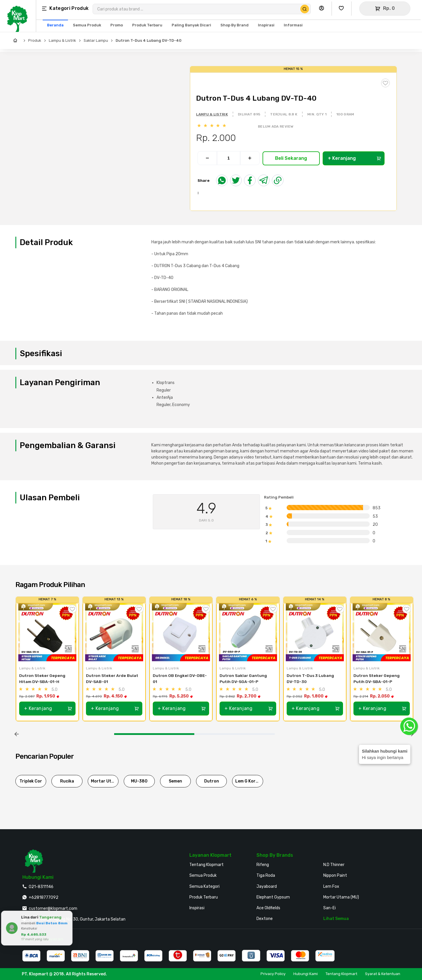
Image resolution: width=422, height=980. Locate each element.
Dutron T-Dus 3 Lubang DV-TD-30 (311, 679)
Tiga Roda (266, 875)
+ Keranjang (354, 158)
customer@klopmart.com (53, 909)
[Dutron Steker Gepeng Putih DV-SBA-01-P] (382, 632)
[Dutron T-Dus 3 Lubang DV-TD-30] (315, 632)
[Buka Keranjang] (385, 9)
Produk (35, 40)
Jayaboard (267, 886)
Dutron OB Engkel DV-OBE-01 (180, 679)
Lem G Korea (248, 781)
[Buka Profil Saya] (323, 9)
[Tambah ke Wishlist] (72, 609)
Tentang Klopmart (206, 865)
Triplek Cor (31, 781)
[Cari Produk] (305, 9)
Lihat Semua (336, 919)
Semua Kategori (204, 886)
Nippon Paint (335, 875)
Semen (175, 781)
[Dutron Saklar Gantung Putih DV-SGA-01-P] (248, 632)
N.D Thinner (334, 865)
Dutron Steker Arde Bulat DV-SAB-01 (113, 679)
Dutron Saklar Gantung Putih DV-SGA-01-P (244, 679)
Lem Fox (331, 886)
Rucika (67, 781)
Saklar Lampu (96, 40)
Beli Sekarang (291, 158)
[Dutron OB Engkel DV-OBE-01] (181, 632)
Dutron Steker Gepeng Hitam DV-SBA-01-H (43, 679)
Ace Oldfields (268, 908)
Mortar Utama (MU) (341, 897)
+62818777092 (44, 897)
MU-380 (139, 781)
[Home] (17, 41)
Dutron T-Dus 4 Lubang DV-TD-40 (149, 40)
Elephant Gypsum (273, 897)
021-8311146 (41, 887)
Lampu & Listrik (62, 40)
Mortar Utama (105, 781)
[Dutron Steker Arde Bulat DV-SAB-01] (114, 632)
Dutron (212, 781)
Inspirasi (197, 908)
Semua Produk (203, 875)
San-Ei (329, 908)
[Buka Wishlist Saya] (343, 9)
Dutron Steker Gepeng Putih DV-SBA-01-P (377, 679)
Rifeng (263, 865)
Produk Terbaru (204, 897)
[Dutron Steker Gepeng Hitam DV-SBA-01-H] (47, 632)
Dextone (265, 919)
